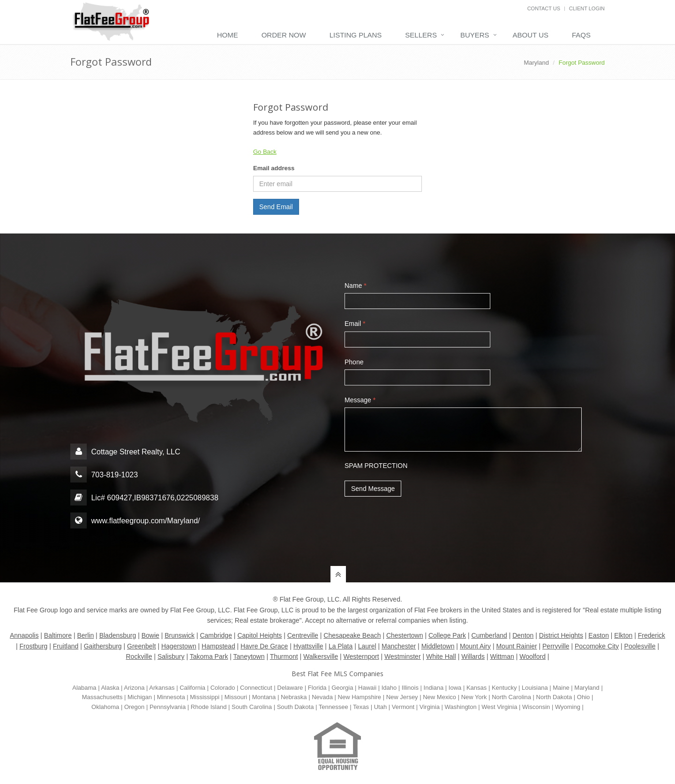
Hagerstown (179, 646)
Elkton (623, 635)
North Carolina (511, 697)
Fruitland (66, 646)
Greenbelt (141, 646)
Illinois (410, 688)
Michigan (140, 697)
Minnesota (171, 697)
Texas (361, 707)
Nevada (322, 697)
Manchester (399, 646)
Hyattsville (308, 646)
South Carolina (252, 707)
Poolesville (640, 646)
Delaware (290, 688)
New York (474, 697)
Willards (473, 656)
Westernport (361, 656)
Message (360, 400)
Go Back (265, 152)
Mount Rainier (516, 646)
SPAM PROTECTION (376, 465)
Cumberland (489, 635)
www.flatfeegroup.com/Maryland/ (145, 521)
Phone (354, 362)
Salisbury (171, 656)
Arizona (134, 688)
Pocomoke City (597, 646)
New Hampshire (360, 697)
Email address (274, 168)
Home (228, 35)
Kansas (476, 688)
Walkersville (321, 656)
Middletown (438, 646)
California (192, 688)
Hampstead (218, 646)
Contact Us (544, 8)
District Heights (561, 635)
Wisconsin (536, 707)
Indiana (434, 688)
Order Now (284, 35)
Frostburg (33, 646)
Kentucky (504, 688)
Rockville (139, 656)
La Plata (341, 646)
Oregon (134, 707)
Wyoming (568, 707)
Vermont (403, 707)
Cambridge (216, 635)
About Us (531, 35)
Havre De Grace (264, 646)
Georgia (342, 688)
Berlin (85, 635)
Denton (523, 635)
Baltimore (58, 635)
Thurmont (284, 656)
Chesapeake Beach (352, 635)
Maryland (536, 63)
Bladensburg (118, 635)
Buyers (475, 35)
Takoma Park (209, 656)
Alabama (84, 688)
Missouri (236, 697)
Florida (317, 688)
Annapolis (24, 635)
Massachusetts (102, 697)
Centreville (303, 635)
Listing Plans (356, 35)
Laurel (367, 646)
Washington (461, 707)
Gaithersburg (103, 646)
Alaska (110, 688)
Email (355, 324)
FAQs (581, 35)
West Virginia (499, 707)
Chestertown (405, 635)
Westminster (403, 656)
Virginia (430, 707)
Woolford (532, 656)
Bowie (150, 635)
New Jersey (402, 697)
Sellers (421, 35)
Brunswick (180, 635)
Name (356, 286)
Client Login (587, 8)
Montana (264, 697)
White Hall (441, 656)
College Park (447, 635)
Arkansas (162, 688)
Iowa (455, 688)
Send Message (373, 489)
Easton (599, 635)
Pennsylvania (168, 707)
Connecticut (256, 688)
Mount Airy (475, 646)
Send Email (276, 207)
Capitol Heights (259, 635)
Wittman (502, 656)
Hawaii (367, 688)
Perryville (556, 646)
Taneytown (249, 656)
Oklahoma (105, 707)
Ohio (583, 697)
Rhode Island (209, 707)
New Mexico (439, 697)
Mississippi (205, 697)
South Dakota (296, 707)
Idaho (389, 688)
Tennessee (334, 707)
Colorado (223, 688)
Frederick (652, 635)
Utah (380, 707)
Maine (561, 688)
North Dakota (554, 697)
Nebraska (294, 697)
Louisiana (535, 688)
